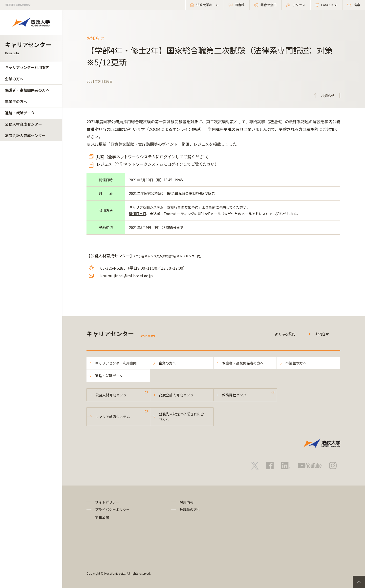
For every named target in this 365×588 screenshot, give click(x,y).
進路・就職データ (20, 113)
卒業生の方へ (16, 101)
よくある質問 (285, 334)
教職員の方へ (190, 509)
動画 (100, 157)
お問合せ (322, 334)
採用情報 (187, 502)
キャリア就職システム (113, 417)
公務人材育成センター (23, 124)
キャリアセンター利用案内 (27, 67)
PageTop (359, 582)
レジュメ (104, 164)
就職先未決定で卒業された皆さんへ (181, 417)
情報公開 (102, 517)
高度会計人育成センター (25, 135)
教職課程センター (236, 395)
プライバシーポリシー (112, 509)
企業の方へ (14, 79)
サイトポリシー (107, 502)
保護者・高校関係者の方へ (27, 90)
